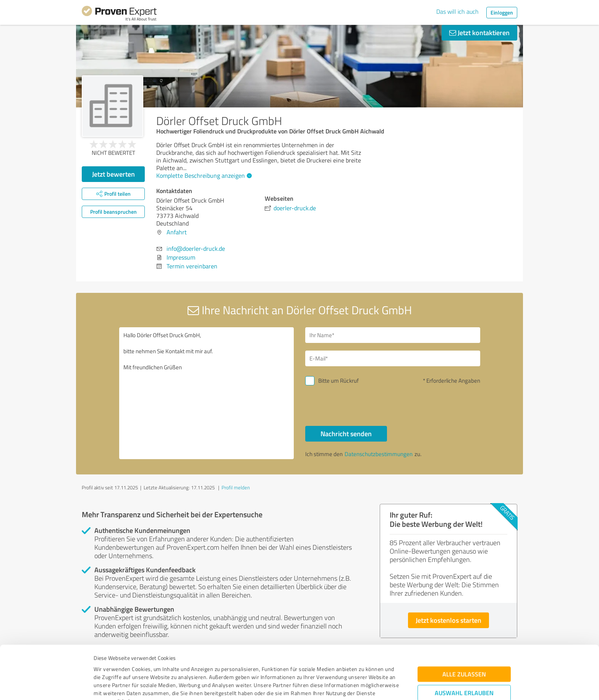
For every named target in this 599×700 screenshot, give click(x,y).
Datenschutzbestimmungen (159, 664)
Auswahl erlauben (464, 640)
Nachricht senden (346, 434)
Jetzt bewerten (113, 174)
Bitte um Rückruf (338, 381)
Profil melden (236, 487)
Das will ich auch (457, 11)
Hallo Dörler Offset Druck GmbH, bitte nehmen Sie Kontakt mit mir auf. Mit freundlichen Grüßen (207, 393)
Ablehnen (464, 663)
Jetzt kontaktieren (479, 32)
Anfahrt (177, 232)
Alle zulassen (464, 621)
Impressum (107, 664)
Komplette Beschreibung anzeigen (203, 175)
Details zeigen (353, 686)
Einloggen (502, 12)
